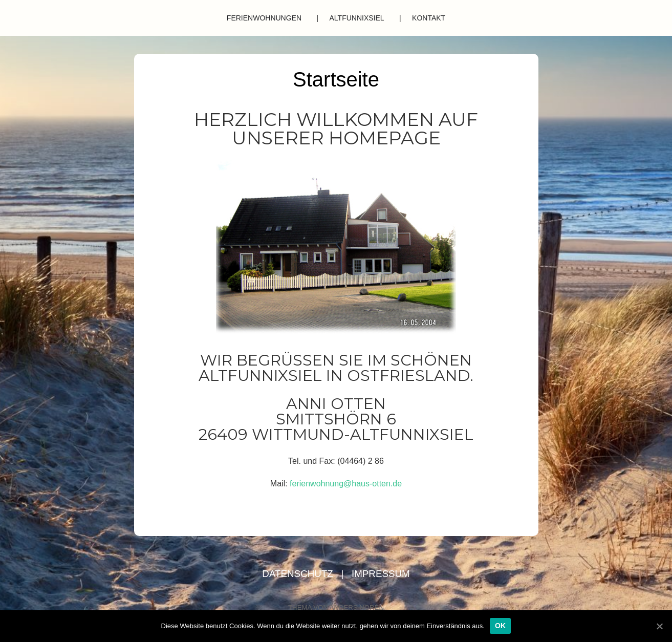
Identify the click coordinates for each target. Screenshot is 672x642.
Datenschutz (299, 574)
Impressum (381, 574)
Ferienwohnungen (264, 18)
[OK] (659, 626)
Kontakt (429, 18)
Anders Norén (357, 607)
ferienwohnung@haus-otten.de (346, 484)
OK (501, 626)
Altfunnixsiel (357, 18)
